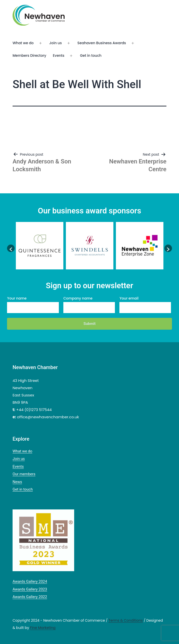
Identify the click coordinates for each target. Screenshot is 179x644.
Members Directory (29, 55)
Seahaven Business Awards (102, 43)
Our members (24, 474)
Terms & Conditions (125, 620)
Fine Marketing (43, 628)
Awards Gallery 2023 (30, 589)
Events (59, 55)
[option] (40, 246)
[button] (11, 248)
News (17, 482)
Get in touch (91, 55)
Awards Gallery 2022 (30, 597)
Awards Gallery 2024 (30, 581)
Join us (56, 43)
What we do (23, 43)
